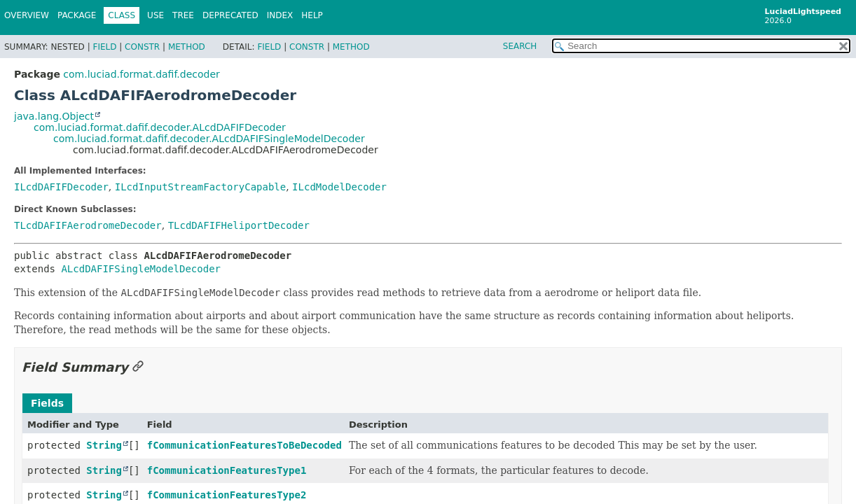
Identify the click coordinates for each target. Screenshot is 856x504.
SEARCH (520, 46)
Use (156, 15)
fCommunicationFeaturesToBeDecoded (244, 445)
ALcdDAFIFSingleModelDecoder (141, 269)
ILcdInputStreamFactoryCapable (200, 187)
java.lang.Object (54, 116)
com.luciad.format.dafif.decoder (141, 74)
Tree (183, 15)
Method (187, 47)
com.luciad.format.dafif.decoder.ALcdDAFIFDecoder (160, 127)
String (104, 445)
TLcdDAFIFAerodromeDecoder (88, 225)
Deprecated (230, 15)
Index (280, 15)
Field (104, 47)
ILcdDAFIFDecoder (61, 187)
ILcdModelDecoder (339, 187)
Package (77, 15)
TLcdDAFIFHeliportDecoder (239, 225)
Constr (142, 47)
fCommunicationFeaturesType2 (227, 495)
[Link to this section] (138, 367)
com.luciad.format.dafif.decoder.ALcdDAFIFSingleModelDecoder (209, 139)
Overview (27, 15)
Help (312, 15)
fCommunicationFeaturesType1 (227, 470)
